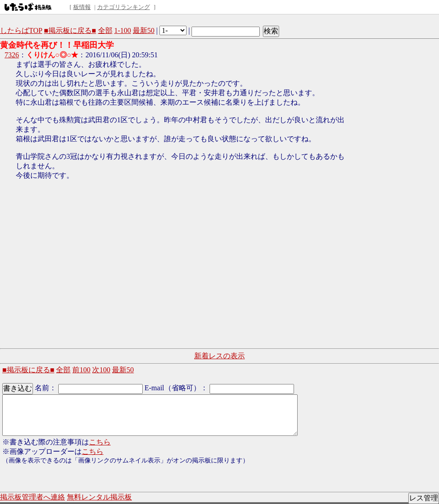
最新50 (144, 30)
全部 (105, 30)
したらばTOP (21, 30)
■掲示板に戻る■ (70, 30)
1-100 (123, 30)
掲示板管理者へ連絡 (33, 497)
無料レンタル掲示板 (99, 497)
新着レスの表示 (219, 356)
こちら (100, 442)
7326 (12, 55)
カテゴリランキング (124, 7)
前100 (81, 370)
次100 (101, 370)
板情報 (82, 7)
